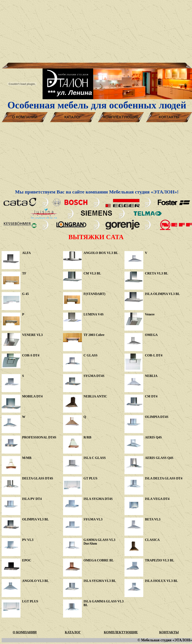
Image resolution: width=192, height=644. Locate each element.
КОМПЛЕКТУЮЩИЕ (121, 632)
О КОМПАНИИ (25, 632)
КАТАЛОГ (73, 632)
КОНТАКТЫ (169, 632)
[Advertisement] (96, 30)
